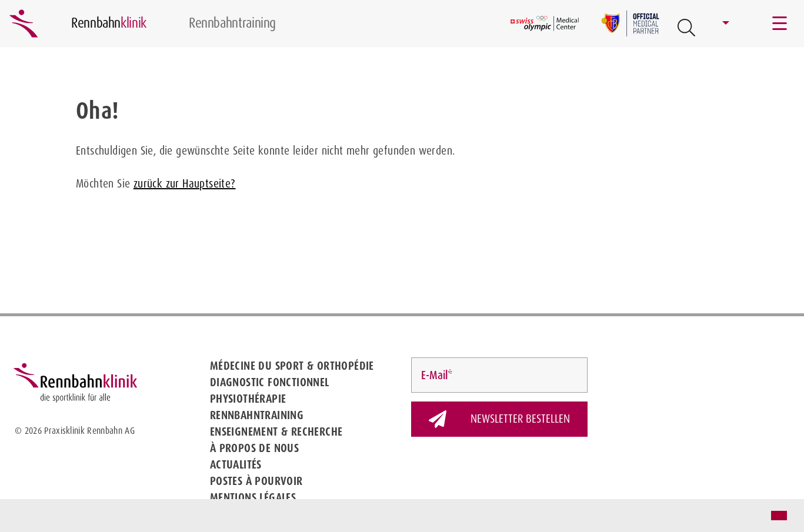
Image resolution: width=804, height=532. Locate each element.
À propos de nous (254, 448)
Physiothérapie (248, 399)
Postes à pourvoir (256, 481)
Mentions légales (253, 497)
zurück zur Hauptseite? (185, 183)
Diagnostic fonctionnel (270, 382)
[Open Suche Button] (686, 28)
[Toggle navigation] (780, 24)
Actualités (236, 464)
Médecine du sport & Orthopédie (292, 366)
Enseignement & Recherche (276, 431)
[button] (19, 517)
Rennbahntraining (257, 415)
